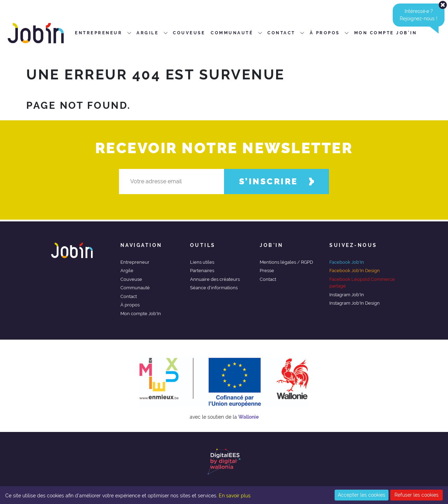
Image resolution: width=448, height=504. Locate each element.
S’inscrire (277, 181)
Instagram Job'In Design (355, 303)
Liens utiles (202, 262)
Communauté (135, 288)
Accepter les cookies (362, 495)
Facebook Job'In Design (355, 271)
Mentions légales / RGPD (286, 262)
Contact (129, 296)
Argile (127, 271)
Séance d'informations (214, 288)
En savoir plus (235, 496)
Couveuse (131, 279)
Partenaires (202, 271)
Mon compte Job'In (141, 314)
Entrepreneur (135, 262)
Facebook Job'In (347, 262)
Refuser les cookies (416, 495)
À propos (130, 305)
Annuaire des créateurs (215, 279)
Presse (267, 271)
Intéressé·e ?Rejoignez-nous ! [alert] (422, 15)
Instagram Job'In (347, 295)
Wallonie (248, 417)
